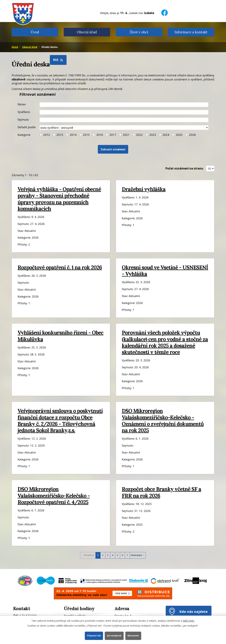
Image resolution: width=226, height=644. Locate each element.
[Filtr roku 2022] (134, 135)
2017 (113, 135)
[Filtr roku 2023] (147, 135)
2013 (60, 135)
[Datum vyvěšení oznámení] (124, 112)
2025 (179, 135)
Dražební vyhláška (144, 189)
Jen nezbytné (114, 636)
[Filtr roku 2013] (54, 135)
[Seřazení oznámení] (124, 128)
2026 (192, 135)
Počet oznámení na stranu (184, 168)
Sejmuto (23, 119)
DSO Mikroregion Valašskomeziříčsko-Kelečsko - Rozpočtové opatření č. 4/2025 (54, 495)
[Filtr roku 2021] (120, 135)
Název (22, 104)
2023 (153, 135)
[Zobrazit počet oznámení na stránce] (210, 168)
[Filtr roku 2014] (67, 135)
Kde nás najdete (193, 611)
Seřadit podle (27, 127)
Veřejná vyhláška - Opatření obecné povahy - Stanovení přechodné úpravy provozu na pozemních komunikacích (59, 199)
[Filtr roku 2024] (160, 135)
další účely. (189, 621)
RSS (58, 60)
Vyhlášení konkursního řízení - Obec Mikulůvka (60, 336)
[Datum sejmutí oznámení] (124, 120)
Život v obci (139, 32)
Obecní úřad (87, 32)
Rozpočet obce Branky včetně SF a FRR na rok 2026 (161, 492)
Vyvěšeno (24, 112)
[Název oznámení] (124, 105)
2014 (73, 135)
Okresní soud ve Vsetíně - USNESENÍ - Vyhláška (165, 271)
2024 (166, 135)
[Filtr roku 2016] (94, 135)
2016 (100, 135)
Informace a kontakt (191, 32)
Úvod (35, 32)
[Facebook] (165, 11)
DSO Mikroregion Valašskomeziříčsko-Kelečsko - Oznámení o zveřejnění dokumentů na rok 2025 (163, 420)
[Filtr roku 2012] (41, 135)
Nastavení (133, 636)
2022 (139, 135)
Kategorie (24, 135)
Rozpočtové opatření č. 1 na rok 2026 (60, 267)
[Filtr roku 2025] (173, 135)
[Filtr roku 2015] (80, 135)
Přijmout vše (94, 636)
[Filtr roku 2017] (107, 135)
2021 (126, 135)
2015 (86, 135)
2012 (47, 135)
